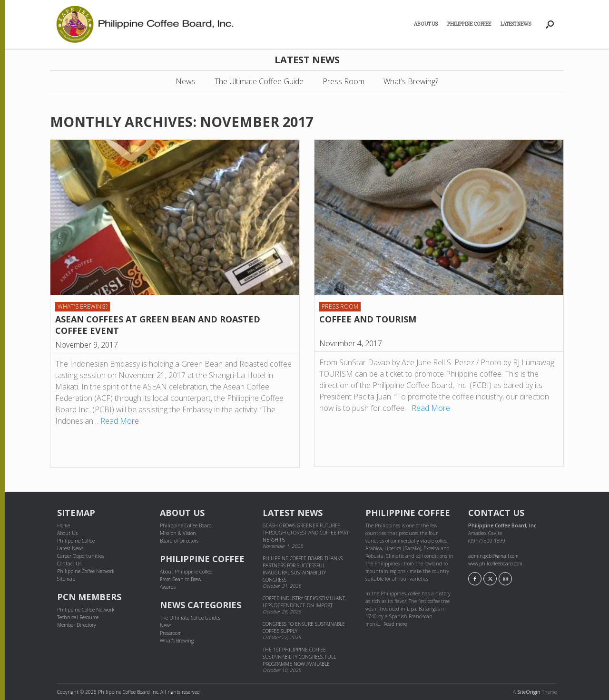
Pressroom (171, 633)
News (186, 81)
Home (64, 525)
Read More (120, 421)
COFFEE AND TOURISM (368, 319)
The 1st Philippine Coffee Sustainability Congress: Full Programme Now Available (299, 657)
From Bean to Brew (181, 579)
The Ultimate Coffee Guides (190, 618)
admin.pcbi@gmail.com (493, 556)
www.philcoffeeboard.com (495, 564)
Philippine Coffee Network (86, 571)
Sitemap (66, 579)
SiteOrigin (529, 692)
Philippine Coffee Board (186, 525)
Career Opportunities (80, 556)
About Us (426, 24)
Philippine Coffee (469, 24)
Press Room (344, 81)
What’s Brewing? (411, 81)
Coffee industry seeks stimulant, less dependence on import (304, 602)
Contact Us (69, 564)
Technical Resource (78, 617)
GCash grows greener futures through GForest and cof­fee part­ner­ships (306, 533)
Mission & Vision (178, 533)
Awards (168, 587)
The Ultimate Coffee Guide (259, 81)
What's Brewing (177, 641)
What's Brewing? (83, 306)
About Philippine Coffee (186, 572)
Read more (395, 624)
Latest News (516, 24)
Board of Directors (179, 541)
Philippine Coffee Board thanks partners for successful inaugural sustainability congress (303, 569)
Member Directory (77, 625)
